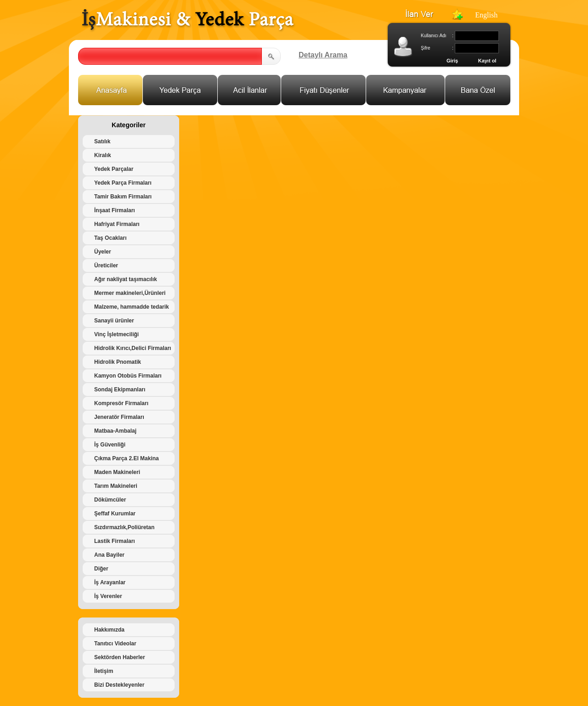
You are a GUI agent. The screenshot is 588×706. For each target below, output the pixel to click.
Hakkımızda (109, 630)
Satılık (102, 141)
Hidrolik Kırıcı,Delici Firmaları (133, 348)
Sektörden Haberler (120, 657)
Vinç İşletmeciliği (116, 334)
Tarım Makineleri (116, 486)
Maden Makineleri (117, 472)
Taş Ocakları (110, 238)
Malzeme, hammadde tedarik (132, 307)
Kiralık (103, 155)
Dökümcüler (110, 500)
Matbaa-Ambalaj (115, 431)
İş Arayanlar (110, 582)
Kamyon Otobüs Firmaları (128, 376)
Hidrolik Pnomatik (118, 362)
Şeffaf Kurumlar (115, 514)
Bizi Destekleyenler (119, 685)
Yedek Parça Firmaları (123, 183)
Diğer (101, 569)
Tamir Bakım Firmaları (123, 197)
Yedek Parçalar (114, 169)
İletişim (104, 671)
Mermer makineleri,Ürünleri (130, 293)
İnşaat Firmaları (115, 210)
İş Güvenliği (110, 445)
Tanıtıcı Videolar (115, 644)
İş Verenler (108, 596)
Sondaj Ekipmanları (120, 390)
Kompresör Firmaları (121, 403)
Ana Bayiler (109, 555)
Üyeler (103, 252)
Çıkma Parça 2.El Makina (127, 458)
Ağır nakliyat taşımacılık (126, 279)
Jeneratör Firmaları (119, 417)
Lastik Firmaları (115, 541)
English (486, 15)
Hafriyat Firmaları (117, 224)
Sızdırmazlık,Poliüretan (124, 527)
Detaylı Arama (323, 55)
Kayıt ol (487, 61)
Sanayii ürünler (114, 321)
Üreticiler (106, 265)
